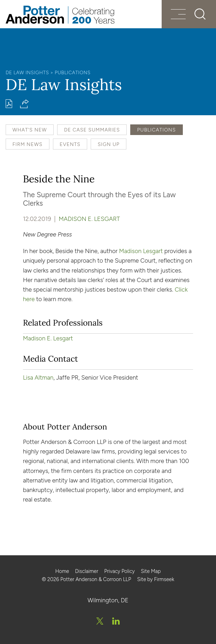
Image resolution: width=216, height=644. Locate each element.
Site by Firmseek (155, 579)
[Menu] (178, 15)
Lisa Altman (38, 377)
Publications (73, 72)
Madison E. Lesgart (89, 219)
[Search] (200, 14)
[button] (25, 104)
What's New (29, 130)
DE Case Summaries (92, 130)
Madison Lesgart (141, 251)
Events (70, 144)
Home (62, 571)
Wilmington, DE (108, 600)
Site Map (151, 571)
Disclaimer (87, 571)
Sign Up (109, 144)
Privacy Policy (119, 571)
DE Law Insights (27, 72)
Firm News (27, 144)
